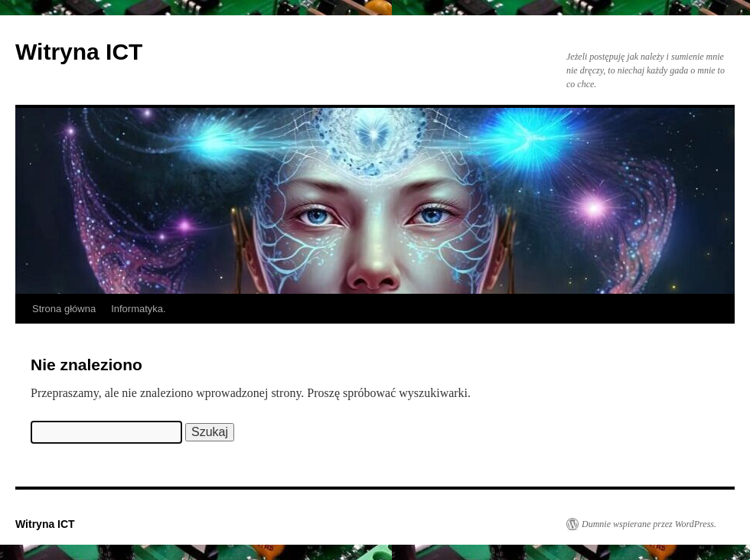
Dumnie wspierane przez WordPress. (649, 524)
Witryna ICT (79, 52)
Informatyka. (139, 309)
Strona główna (64, 309)
